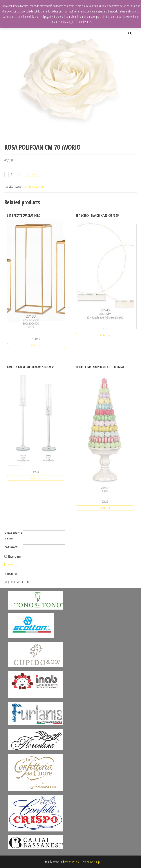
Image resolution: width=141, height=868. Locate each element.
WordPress (73, 862)
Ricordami (15, 556)
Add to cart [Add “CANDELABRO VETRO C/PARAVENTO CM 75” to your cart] (36, 478)
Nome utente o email (13, 536)
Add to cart (32, 174)
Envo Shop (94, 862)
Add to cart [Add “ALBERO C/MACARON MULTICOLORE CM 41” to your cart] (105, 508)
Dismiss (87, 22)
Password (11, 547)
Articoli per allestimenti (34, 187)
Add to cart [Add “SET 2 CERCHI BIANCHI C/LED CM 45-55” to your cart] (105, 335)
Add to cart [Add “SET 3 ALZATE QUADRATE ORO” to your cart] (36, 345)
